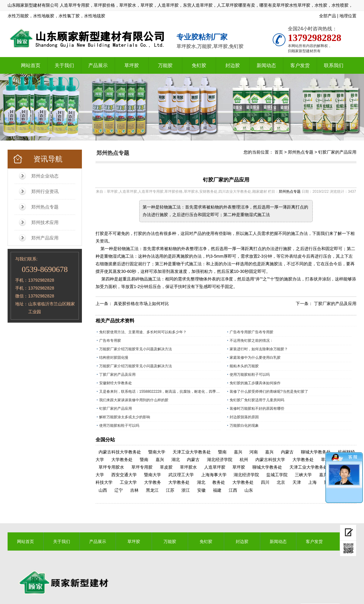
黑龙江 (152, 490)
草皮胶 (166, 467)
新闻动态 (266, 65)
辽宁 (119, 490)
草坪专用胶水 (111, 467)
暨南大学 (157, 452)
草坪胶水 (188, 467)
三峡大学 (303, 475)
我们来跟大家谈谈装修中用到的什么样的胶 (134, 400)
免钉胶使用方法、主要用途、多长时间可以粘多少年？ (143, 332)
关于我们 (64, 65)
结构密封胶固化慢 (114, 358)
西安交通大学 (124, 475)
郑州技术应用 (45, 222)
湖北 (176, 460)
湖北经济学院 (220, 460)
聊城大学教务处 (316, 452)
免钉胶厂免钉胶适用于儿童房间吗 (257, 400)
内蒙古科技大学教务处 (120, 452)
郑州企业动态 (45, 176)
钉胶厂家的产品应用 (337, 152)
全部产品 (328, 16)
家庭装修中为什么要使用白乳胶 (255, 358)
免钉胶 (199, 65)
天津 (297, 482)
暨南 (222, 452)
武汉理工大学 (181, 475)
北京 (281, 482)
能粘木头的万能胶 (244, 366)
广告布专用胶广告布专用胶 (251, 332)
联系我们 (334, 65)
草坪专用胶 (142, 467)
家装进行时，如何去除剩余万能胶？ (259, 349)
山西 (103, 490)
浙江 (186, 490)
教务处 (219, 482)
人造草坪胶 (215, 467)
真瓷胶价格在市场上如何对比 (141, 304)
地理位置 (348, 16)
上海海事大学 (214, 475)
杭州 (244, 460)
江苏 (170, 490)
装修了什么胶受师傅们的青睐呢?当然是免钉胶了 (269, 392)
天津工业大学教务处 (192, 452)
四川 (265, 482)
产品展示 (98, 65)
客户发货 (300, 65)
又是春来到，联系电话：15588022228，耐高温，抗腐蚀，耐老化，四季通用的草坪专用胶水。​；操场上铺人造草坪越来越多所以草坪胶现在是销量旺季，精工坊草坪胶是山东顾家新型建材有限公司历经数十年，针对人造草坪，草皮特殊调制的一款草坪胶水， (160, 392)
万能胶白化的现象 (244, 426)
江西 (233, 490)
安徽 (201, 490)
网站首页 (31, 65)
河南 (254, 452)
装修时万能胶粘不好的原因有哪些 (257, 409)
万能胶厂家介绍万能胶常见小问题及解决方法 (136, 349)
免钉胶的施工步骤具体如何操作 (255, 383)
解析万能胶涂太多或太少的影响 (125, 417)
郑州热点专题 (45, 207)
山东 (249, 490)
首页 (279, 152)
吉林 (134, 490)
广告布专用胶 (110, 341)
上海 (312, 482)
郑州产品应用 (45, 238)
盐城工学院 (277, 475)
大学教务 (153, 482)
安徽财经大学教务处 (116, 383)
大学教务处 (122, 460)
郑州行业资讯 (45, 191)
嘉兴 (238, 452)
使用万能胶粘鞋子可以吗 (250, 375)
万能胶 (165, 65)
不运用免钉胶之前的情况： (251, 341)
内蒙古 (287, 452)
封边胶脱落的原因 (244, 417)
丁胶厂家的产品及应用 (335, 304)
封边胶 (233, 65)
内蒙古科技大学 (270, 460)
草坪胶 (132, 65)
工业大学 (128, 482)
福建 (217, 490)
